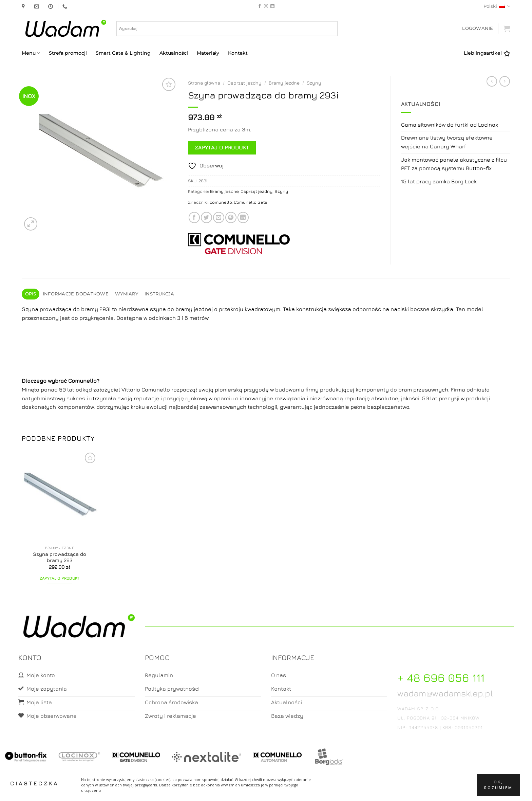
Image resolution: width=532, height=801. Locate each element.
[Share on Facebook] (194, 217)
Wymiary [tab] (127, 294)
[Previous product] (505, 81)
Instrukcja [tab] (159, 294)
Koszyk (266, 790)
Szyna (30, 309)
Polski (497, 6)
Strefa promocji (68, 53)
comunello (221, 202)
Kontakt (238, 53)
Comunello (82, 381)
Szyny (314, 83)
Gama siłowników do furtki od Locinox (450, 125)
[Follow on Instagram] (266, 6)
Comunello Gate (251, 202)
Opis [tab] (31, 294)
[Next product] (492, 81)
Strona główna (204, 83)
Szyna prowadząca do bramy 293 (60, 557)
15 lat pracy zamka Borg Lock (439, 181)
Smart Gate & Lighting (123, 53)
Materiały (208, 53)
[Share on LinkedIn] (243, 217)
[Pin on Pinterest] (231, 217)
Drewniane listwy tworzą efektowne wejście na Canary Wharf (447, 142)
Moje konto (239, 790)
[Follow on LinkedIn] (272, 6)
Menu (31, 53)
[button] (478, 28)
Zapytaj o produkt (222, 147)
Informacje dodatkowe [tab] (76, 294)
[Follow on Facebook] (260, 6)
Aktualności (174, 53)
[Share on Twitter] (206, 217)
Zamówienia (293, 790)
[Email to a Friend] (219, 217)
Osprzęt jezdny (244, 83)
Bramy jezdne (284, 83)
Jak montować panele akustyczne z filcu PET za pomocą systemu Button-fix (454, 164)
